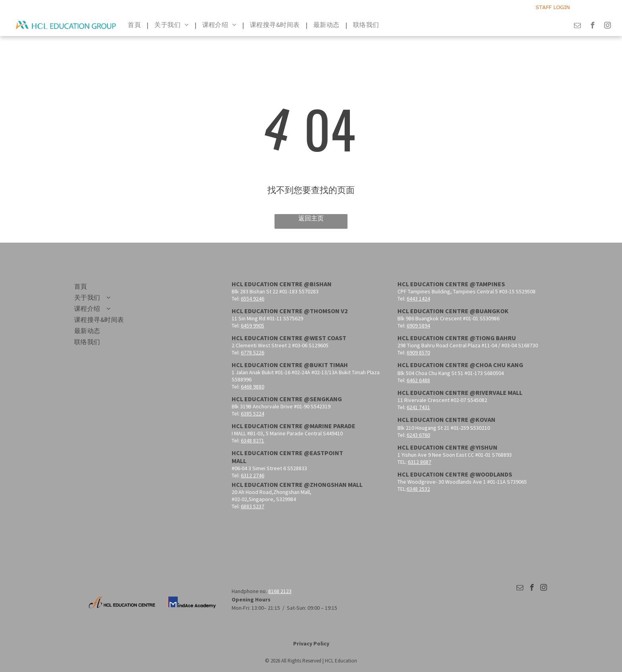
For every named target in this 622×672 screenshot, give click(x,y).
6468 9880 (252, 387)
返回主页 (311, 218)
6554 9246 (252, 299)
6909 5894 (418, 325)
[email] (578, 26)
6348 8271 (252, 440)
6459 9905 (252, 325)
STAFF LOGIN (553, 7)
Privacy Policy (311, 643)
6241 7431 (418, 407)
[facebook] (593, 26)
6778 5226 (252, 352)
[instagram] (608, 26)
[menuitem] (135, 25)
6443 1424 (418, 299)
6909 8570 (418, 352)
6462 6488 (418, 380)
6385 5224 (252, 414)
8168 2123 (280, 591)
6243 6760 (418, 435)
